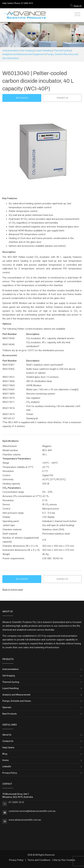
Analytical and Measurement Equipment (23, 54)
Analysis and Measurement (16, 695)
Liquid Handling (44, 51)
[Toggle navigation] (77, 14)
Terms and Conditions (39, 860)
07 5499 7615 (27, 3)
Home (5, 760)
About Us (7, 735)
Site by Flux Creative (64, 860)
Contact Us (8, 741)
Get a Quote (22, 98)
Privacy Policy (10, 773)
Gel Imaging (27, 51)
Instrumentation (11, 51)
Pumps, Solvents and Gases (17, 701)
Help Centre (8, 3)
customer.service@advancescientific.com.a (31, 811)
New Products (10, 714)
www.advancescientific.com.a (24, 820)
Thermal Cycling (62, 51)
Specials (7, 707)
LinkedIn (7, 766)
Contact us (62, 98)
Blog (5, 754)
